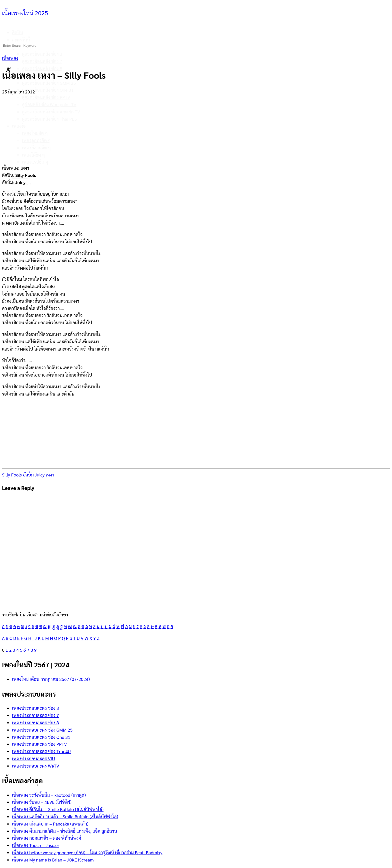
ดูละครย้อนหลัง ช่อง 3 (42, 54)
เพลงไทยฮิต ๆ (35, 133)
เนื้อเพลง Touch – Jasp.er (36, 845)
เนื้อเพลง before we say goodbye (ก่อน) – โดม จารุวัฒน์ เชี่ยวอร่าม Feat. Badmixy (87, 852)
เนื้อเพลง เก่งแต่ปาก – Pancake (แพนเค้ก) (50, 824)
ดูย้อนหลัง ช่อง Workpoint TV (49, 104)
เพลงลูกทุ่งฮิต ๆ (36, 140)
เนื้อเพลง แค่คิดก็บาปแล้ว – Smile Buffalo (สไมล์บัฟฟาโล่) (65, 816)
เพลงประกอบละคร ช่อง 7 (35, 715)
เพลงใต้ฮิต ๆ (33, 155)
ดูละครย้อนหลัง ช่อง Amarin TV (51, 112)
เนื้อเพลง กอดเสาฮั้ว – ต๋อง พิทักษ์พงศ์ (47, 838)
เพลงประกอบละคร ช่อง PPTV (39, 744)
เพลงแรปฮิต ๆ (35, 162)
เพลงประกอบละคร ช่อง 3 (35, 708)
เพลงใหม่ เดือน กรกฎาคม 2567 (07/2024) (51, 679)
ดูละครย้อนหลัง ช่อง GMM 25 (49, 83)
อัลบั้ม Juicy (34, 475)
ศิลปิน (18, 32)
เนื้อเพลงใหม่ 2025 (25, 13)
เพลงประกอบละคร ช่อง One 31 (41, 737)
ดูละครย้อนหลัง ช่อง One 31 (48, 90)
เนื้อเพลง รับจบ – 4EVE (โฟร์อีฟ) (42, 802)
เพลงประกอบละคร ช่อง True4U (41, 751)
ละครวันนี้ (21, 40)
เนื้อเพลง (10, 58)
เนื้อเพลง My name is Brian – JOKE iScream (53, 860)
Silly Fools (12, 475)
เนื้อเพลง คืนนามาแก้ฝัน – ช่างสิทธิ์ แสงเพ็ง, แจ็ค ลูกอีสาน (64, 831)
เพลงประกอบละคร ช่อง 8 (35, 722)
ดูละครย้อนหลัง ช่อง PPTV (46, 97)
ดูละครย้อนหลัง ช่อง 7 (42, 61)
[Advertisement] (196, 127)
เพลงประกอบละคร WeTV (36, 766)
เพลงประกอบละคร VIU (33, 758)
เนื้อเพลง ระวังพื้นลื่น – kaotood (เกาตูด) (49, 795)
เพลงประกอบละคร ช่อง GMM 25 (42, 730)
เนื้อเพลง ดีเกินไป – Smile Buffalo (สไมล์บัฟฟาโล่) (58, 809)
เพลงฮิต (19, 126)
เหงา (50, 475)
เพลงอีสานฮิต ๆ (36, 148)
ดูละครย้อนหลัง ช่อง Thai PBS (49, 119)
